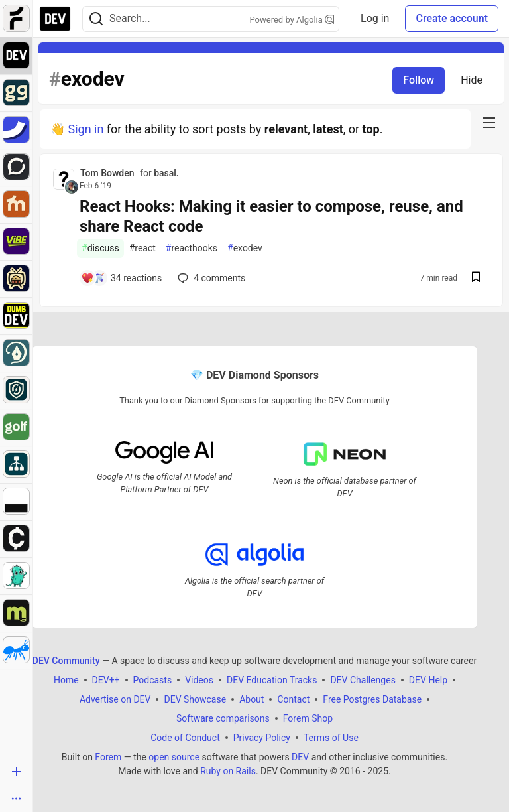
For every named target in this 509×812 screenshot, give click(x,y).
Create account (452, 18)
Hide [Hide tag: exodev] (472, 80)
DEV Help (428, 679)
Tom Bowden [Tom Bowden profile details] (107, 173)
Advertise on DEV (115, 699)
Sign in (85, 129)
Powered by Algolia (292, 20)
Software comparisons (223, 718)
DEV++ (106, 679)
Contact (293, 699)
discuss (100, 248)
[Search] (96, 19)
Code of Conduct (185, 737)
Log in (375, 18)
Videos (199, 679)
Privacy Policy (262, 737)
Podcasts (153, 679)
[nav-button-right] (489, 123)
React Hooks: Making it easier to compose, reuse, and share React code (271, 216)
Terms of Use (331, 737)
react (142, 248)
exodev (245, 248)
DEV (300, 756)
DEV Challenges (363, 679)
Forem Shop (308, 718)
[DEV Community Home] (55, 19)
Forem (108, 756)
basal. (166, 173)
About (252, 699)
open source (174, 756)
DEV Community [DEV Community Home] (66, 660)
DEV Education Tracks (272, 679)
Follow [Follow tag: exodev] (419, 80)
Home (66, 679)
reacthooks (192, 248)
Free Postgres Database (372, 699)
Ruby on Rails (228, 770)
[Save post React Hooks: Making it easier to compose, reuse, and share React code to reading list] (476, 278)
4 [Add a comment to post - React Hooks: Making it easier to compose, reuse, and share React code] (210, 278)
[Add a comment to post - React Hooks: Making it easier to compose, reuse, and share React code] (121, 278)
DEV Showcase (195, 699)
